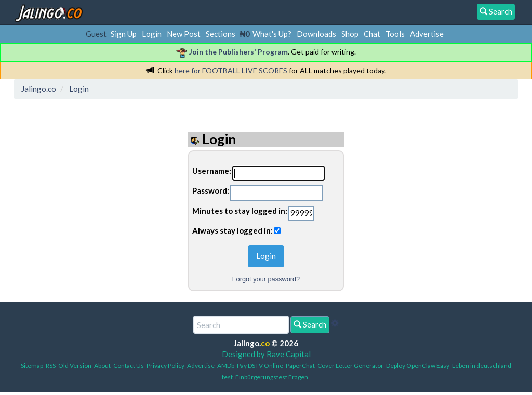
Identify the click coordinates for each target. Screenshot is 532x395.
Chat (372, 34)
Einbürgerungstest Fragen (272, 377)
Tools (395, 34)
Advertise (427, 34)
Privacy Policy (165, 366)
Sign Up (124, 34)
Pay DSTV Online (260, 366)
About (102, 366)
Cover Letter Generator (350, 366)
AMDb (226, 366)
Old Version (75, 366)
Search (310, 324)
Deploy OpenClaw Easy (418, 366)
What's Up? (272, 34)
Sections (221, 34)
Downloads (316, 34)
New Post (184, 34)
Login (152, 34)
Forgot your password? (266, 279)
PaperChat (300, 366)
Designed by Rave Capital (266, 354)
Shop (350, 34)
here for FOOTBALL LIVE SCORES (231, 70)
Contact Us (129, 366)
